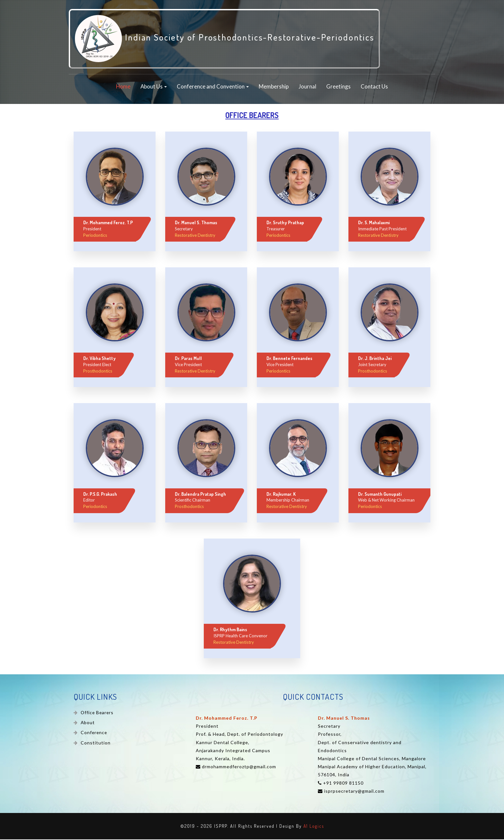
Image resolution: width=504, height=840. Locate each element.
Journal (307, 88)
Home (123, 88)
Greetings (338, 88)
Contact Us (374, 88)
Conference (94, 734)
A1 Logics (314, 827)
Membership (274, 88)
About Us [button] (154, 88)
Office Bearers (97, 713)
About (87, 723)
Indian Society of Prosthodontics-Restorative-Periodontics (229, 39)
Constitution (95, 744)
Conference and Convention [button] (213, 88)
